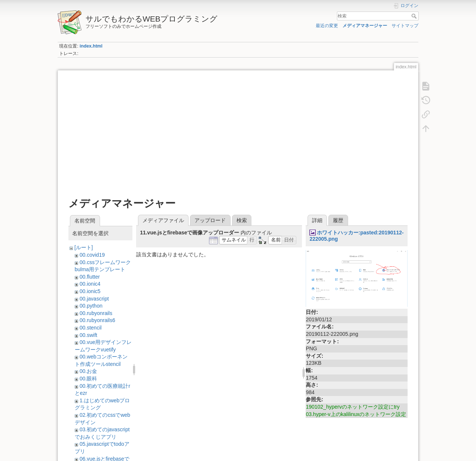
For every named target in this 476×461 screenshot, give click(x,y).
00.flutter (90, 277)
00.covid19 (92, 255)
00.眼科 (88, 379)
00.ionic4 (90, 284)
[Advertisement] (238, 131)
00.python (91, 306)
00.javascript (94, 299)
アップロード (210, 220)
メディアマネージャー (365, 26)
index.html (91, 46)
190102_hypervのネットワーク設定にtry (353, 407)
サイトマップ (405, 26)
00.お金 (88, 371)
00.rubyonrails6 (97, 320)
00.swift (88, 335)
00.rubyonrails (96, 313)
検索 (415, 16)
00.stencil (91, 328)
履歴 (338, 220)
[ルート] (84, 247)
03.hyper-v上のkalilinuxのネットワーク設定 (356, 414)
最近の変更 (327, 26)
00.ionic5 (90, 291)
